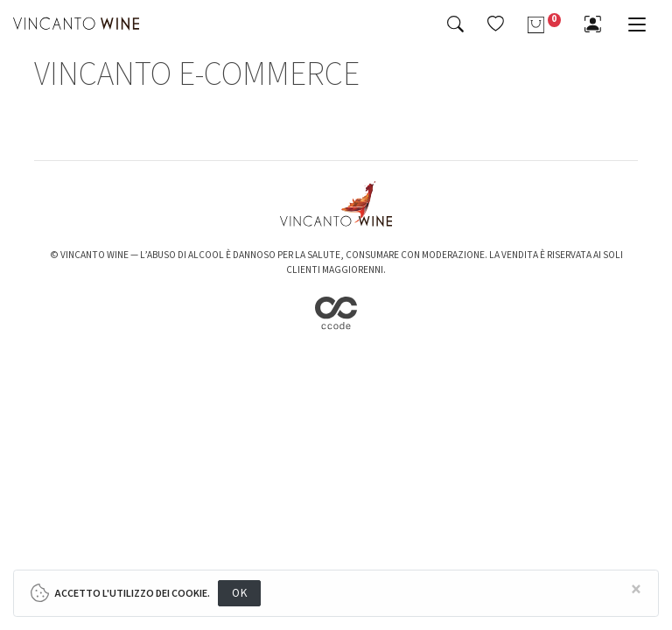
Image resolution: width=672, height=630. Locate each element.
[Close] (636, 590)
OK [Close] (239, 593)
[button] (496, 24)
